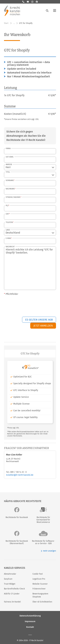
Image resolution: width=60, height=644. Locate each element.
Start (6, 23)
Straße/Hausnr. (13, 197)
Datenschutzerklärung (30, 616)
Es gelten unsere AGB (39, 320)
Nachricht (10, 247)
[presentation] (32, 304)
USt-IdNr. (10, 157)
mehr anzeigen (48, 551)
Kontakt (30, 627)
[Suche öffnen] (47, 11)
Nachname (10, 189)
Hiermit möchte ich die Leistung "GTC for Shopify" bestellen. (30, 268)
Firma (8, 149)
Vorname (10, 180)
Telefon (9, 222)
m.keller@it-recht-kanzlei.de (20, 475)
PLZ (7, 206)
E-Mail (8, 238)
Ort (7, 214)
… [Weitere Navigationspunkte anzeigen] (14, 23)
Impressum (30, 621)
